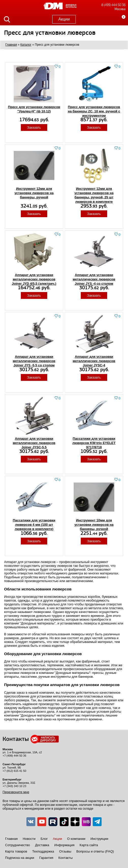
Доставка (42, 845)
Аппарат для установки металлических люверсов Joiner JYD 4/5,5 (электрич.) (34, 279)
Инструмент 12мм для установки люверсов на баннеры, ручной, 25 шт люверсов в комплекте (94, 195)
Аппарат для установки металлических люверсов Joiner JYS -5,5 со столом (34, 361)
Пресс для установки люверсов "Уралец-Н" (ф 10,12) (34, 109)
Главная (11, 839)
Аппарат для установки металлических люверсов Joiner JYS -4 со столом (94, 279)
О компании (76, 839)
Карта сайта (89, 845)
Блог (44, 839)
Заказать (34, 127)
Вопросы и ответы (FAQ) (95, 851)
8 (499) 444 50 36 (113, 5)
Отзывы (65, 851)
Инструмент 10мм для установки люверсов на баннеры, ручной (94, 525)
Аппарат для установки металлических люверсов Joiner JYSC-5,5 (34, 443)
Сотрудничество (18, 845)
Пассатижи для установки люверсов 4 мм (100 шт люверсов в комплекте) (34, 525)
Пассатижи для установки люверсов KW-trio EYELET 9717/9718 (94, 443)
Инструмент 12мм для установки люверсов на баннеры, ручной (34, 193)
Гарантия (46, 858)
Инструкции (99, 839)
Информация (65, 845)
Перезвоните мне (16, 792)
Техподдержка (43, 851)
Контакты (66, 858)
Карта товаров (16, 851)
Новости (29, 839)
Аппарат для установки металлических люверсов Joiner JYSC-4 (94, 361)
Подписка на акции (20, 858)
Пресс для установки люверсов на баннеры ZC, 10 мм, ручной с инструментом (94, 111)
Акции (64, 19)
